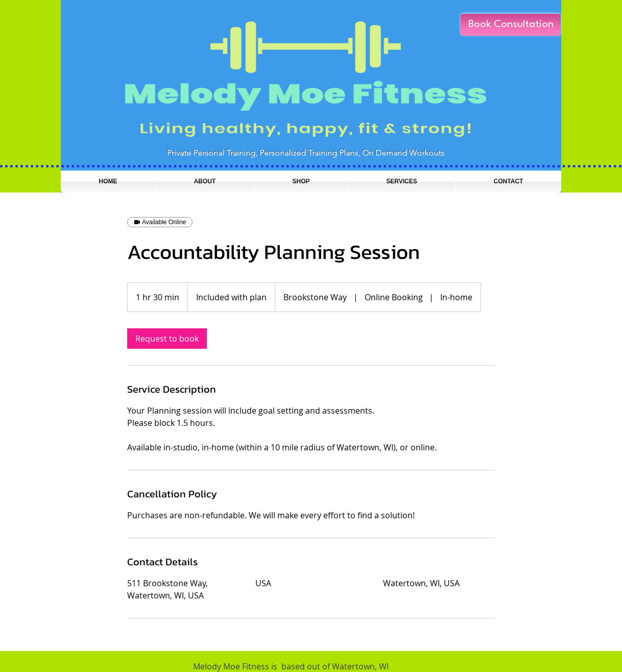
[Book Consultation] (511, 25)
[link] (167, 339)
